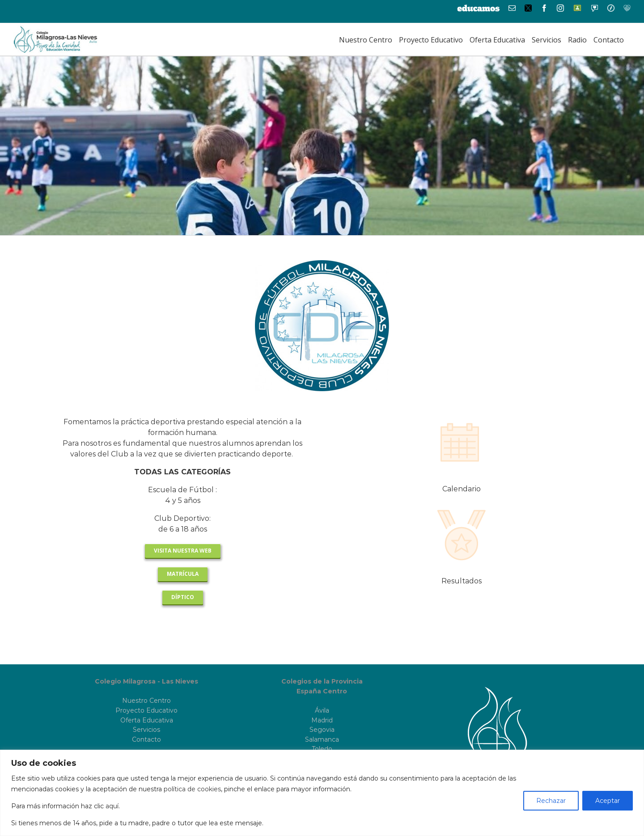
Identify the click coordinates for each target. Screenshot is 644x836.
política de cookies (192, 789)
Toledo (322, 749)
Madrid (322, 720)
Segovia (322, 730)
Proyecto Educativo (146, 710)
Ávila (322, 710)
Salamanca (322, 739)
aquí (112, 806)
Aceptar (608, 801)
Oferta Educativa (147, 720)
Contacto (146, 739)
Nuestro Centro (146, 701)
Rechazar (551, 801)
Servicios (146, 730)
